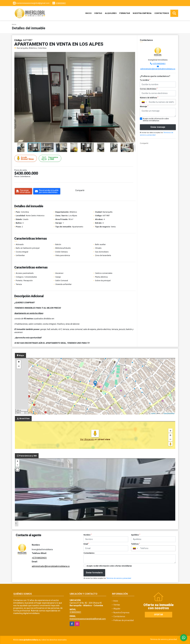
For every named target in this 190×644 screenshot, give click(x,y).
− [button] (19, 366)
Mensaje (144, 107)
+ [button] (19, 362)
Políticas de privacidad (124, 620)
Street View (26, 158)
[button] (132, 55)
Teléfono (135, 544)
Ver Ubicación (87, 439)
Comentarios (89, 553)
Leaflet (153, 413)
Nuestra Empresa (142, 13)
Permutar (125, 13)
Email (86, 544)
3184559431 (61, 3)
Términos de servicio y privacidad (119, 578)
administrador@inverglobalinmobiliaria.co (158, 69)
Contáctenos (162, 13)
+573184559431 (159, 64)
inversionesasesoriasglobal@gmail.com (88, 619)
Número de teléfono (149, 98)
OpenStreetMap (169, 413)
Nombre (88, 535)
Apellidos (136, 535)
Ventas (98, 13)
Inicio (88, 13)
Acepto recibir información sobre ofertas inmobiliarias (109, 566)
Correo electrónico (149, 89)
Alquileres (111, 13)
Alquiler (117, 609)
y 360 (50, 158)
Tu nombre (145, 80)
